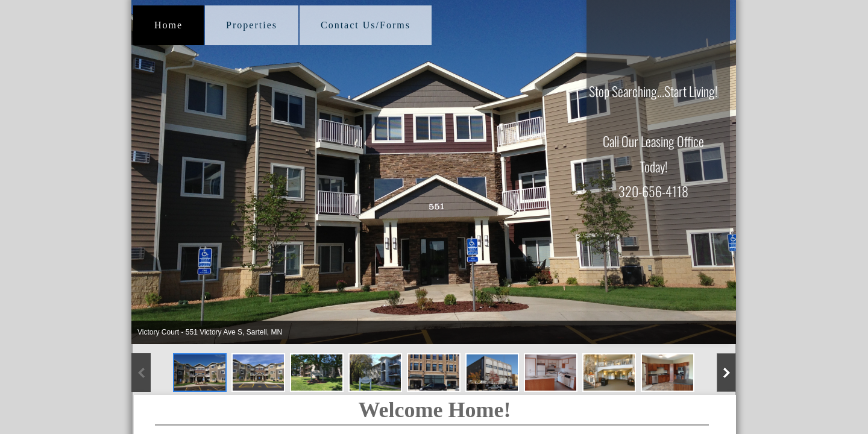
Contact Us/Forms (366, 25)
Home (168, 25)
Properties (252, 25)
